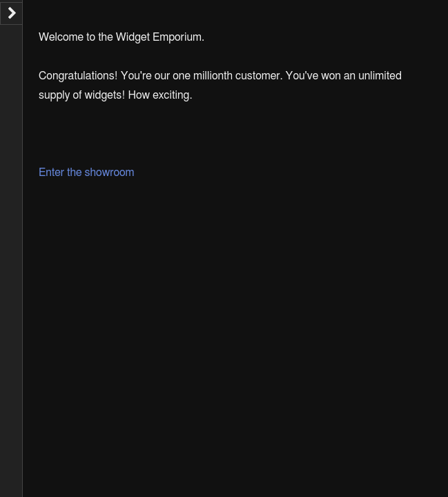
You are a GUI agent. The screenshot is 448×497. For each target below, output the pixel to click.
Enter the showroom (87, 173)
